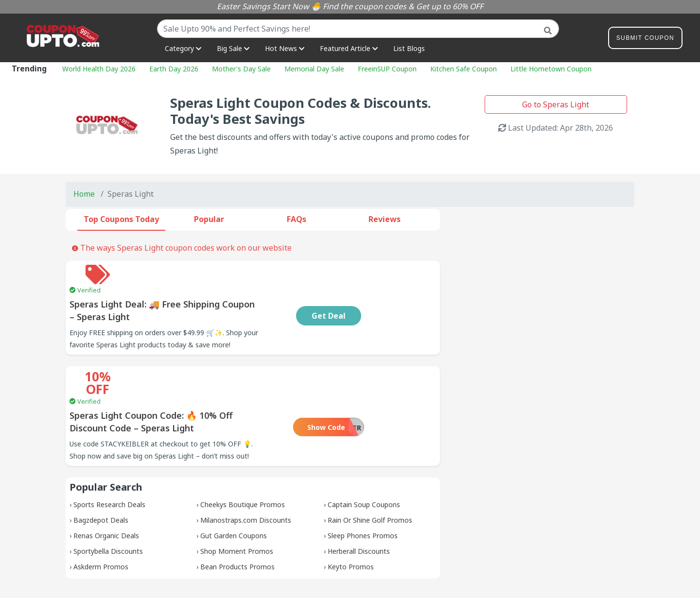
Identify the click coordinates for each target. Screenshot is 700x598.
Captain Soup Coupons (364, 460)
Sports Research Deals (109, 460)
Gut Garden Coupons (234, 491)
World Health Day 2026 (99, 69)
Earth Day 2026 (174, 69)
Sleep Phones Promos (363, 491)
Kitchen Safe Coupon (464, 69)
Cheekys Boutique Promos (243, 460)
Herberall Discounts (359, 506)
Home (84, 194)
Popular (209, 219)
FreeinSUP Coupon (387, 69)
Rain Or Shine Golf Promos (370, 475)
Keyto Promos (351, 522)
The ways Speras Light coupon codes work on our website (182, 248)
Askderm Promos (101, 522)
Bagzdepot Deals (101, 475)
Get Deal (392, 296)
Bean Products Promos (237, 522)
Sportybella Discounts (108, 506)
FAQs (297, 219)
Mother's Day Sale (241, 69)
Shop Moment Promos (237, 506)
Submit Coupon (645, 40)
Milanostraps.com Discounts (246, 475)
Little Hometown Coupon (551, 69)
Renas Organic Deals (106, 491)
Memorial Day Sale (314, 69)
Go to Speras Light (556, 104)
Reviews (385, 219)
